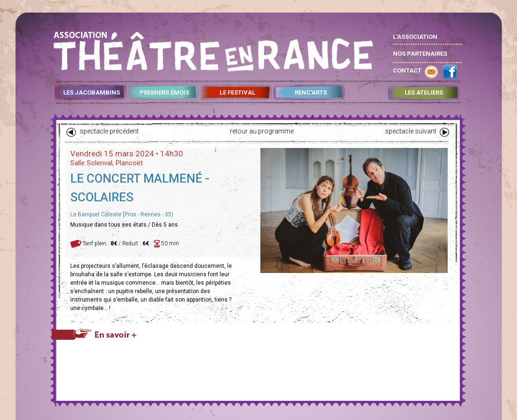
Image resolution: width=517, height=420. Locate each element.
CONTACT (407, 70)
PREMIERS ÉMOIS (164, 93)
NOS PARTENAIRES (420, 54)
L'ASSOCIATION (415, 37)
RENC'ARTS (311, 93)
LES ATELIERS (424, 93)
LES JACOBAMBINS (92, 93)
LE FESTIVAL (237, 93)
